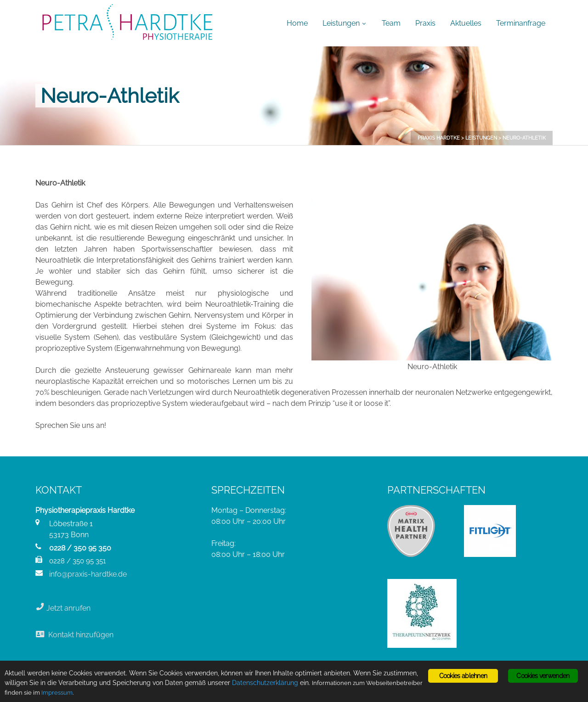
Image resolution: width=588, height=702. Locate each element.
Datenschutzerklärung (265, 683)
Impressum (57, 693)
